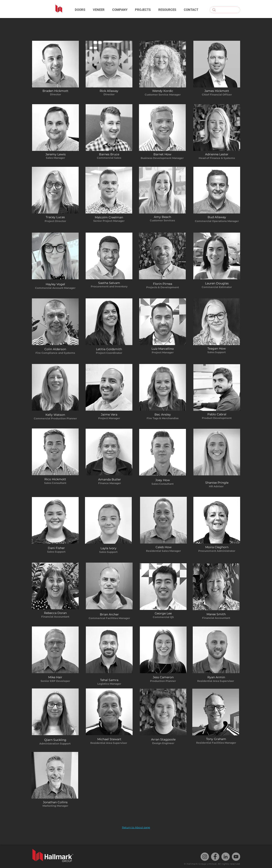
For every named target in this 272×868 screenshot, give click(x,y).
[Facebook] (215, 857)
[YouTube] (236, 857)
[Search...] (225, 11)
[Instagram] (205, 857)
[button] (80, 10)
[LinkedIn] (226, 857)
